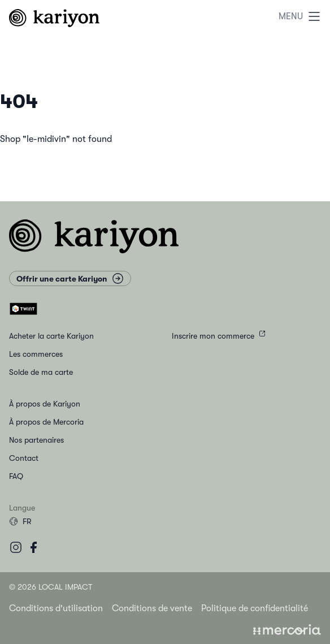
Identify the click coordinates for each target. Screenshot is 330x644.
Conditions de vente (152, 608)
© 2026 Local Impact (51, 587)
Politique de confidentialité (255, 608)
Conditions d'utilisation (56, 608)
